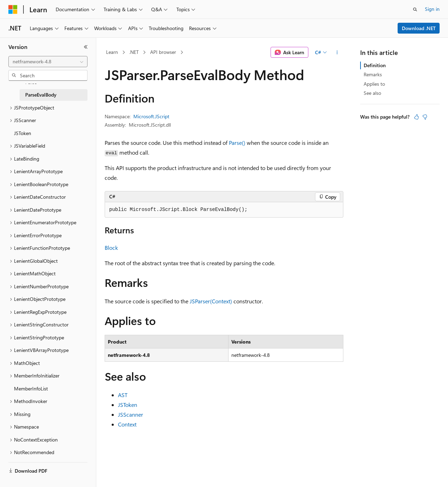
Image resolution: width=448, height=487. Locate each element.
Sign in (432, 9)
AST (123, 395)
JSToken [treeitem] (23, 133)
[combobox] (48, 62)
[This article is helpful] (416, 117)
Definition (375, 65)
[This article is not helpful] (425, 117)
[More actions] (337, 52)
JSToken (128, 405)
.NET (134, 52)
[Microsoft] (13, 9)
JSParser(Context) (211, 301)
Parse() (237, 143)
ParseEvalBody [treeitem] (41, 95)
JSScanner (131, 414)
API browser (163, 52)
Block (111, 248)
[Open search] (415, 9)
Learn (112, 52)
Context (127, 424)
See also (372, 93)
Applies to (374, 84)
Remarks (373, 74)
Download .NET (419, 28)
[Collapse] (86, 47)
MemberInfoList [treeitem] (31, 389)
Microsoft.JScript (151, 116)
